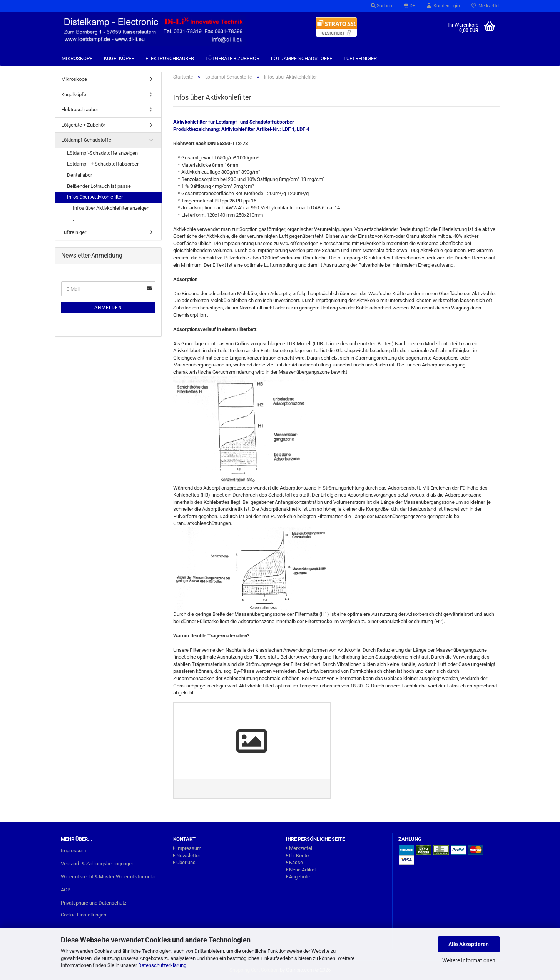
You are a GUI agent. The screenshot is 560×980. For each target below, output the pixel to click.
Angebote (298, 877)
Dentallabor (79, 175)
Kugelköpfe (119, 58)
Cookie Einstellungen (84, 915)
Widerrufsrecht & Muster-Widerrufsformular (108, 877)
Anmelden (108, 308)
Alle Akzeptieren (469, 944)
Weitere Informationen (469, 960)
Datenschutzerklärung (162, 965)
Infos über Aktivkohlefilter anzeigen (111, 208)
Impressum (73, 850)
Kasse (294, 862)
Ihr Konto (297, 855)
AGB (66, 890)
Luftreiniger (360, 58)
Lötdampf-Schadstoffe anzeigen (102, 153)
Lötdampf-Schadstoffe (302, 58)
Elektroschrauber (170, 58)
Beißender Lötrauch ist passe (99, 186)
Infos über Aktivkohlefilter (95, 197)
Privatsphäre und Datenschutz (94, 903)
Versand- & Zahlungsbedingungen (98, 864)
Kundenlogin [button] (443, 6)
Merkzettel (486, 6)
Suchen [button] (382, 6)
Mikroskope (77, 58)
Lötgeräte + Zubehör (232, 58)
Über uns (184, 862)
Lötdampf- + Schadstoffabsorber (103, 164)
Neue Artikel (301, 870)
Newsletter (187, 855)
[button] (410, 6)
